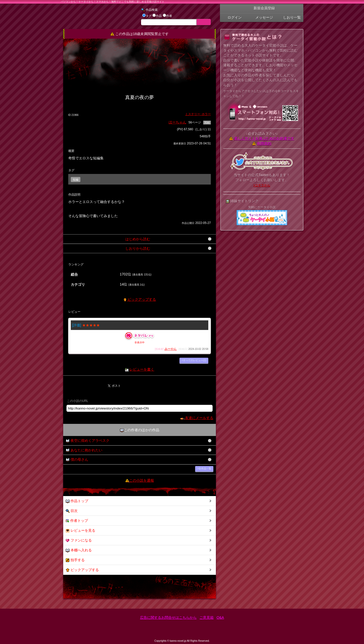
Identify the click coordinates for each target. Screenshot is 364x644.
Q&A (220, 617)
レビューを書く (142, 369)
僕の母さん (77, 460)
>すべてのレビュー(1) (194, 360)
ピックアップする (140, 299)
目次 (72, 511)
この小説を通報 (142, 480)
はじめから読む (138, 239)
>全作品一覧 (204, 468)
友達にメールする (197, 418)
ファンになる (79, 540)
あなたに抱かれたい (84, 450)
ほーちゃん (177, 122)
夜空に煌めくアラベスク (88, 441)
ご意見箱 (207, 617)
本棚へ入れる (79, 550)
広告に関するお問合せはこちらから (168, 617)
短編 (76, 179)
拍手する (75, 560)
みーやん (171, 349)
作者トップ (77, 521)
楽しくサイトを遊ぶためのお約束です (264, 138)
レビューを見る (81, 531)
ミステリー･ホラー (198, 114)
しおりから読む (138, 248)
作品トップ (77, 501)
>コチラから (262, 185)
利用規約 (264, 143)
